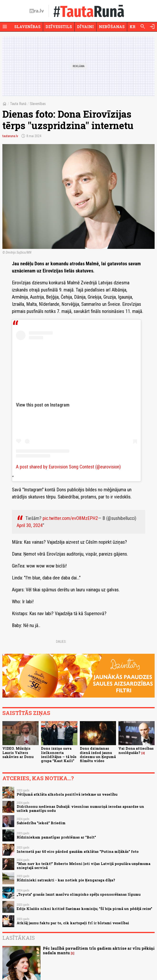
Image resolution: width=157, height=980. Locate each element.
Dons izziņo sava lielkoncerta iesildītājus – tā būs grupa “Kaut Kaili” (59, 755)
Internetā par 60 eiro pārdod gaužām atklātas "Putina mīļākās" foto (78, 852)
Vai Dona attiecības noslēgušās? (136, 750)
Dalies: (61, 642)
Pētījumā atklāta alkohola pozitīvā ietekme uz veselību (67, 794)
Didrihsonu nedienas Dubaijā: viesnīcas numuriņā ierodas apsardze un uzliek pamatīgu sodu (80, 809)
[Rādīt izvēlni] (5, 27)
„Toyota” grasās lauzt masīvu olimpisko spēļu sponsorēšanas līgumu (79, 894)
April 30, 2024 (30, 525)
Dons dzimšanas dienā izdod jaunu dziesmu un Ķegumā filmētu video (98, 755)
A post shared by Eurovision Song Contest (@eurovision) (68, 467)
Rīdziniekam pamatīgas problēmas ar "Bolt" (56, 837)
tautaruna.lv (10, 136)
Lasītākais (19, 938)
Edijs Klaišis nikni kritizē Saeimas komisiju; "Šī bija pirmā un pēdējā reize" (84, 909)
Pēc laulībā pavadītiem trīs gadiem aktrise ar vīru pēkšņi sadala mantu (99, 950)
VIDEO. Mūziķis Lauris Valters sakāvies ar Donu (18, 753)
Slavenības (27, 27)
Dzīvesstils (59, 27)
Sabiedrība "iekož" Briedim (41, 823)
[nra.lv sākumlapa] (37, 11)
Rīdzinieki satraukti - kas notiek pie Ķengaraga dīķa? (66, 880)
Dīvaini (85, 27)
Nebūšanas (112, 27)
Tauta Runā (18, 104)
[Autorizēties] (152, 27)
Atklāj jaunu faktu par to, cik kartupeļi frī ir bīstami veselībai (73, 923)
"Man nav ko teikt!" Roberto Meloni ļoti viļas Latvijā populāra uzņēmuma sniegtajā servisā (84, 866)
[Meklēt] (143, 27)
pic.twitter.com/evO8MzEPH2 (70, 518)
